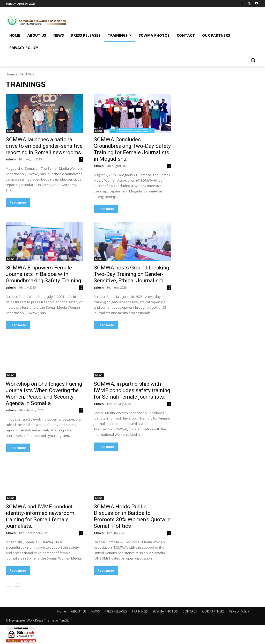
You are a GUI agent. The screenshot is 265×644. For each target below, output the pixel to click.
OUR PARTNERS (213, 611)
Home (10, 74)
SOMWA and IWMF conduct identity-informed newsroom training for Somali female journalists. (40, 516)
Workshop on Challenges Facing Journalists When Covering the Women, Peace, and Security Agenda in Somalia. (44, 394)
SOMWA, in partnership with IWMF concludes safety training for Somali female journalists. (132, 390)
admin (11, 159)
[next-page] (17, 583)
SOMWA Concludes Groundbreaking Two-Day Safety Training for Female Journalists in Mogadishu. (132, 149)
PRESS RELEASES (116, 611)
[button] (253, 60)
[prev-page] (9, 583)
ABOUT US (79, 611)
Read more (18, 202)
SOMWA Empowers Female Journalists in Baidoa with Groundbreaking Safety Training (43, 274)
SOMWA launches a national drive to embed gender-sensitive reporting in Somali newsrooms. (44, 146)
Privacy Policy (239, 611)
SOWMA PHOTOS (165, 611)
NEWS (11, 131)
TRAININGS (140, 611)
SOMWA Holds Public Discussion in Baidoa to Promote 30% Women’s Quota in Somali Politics (132, 516)
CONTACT (190, 611)
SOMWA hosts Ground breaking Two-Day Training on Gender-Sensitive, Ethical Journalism (131, 274)
